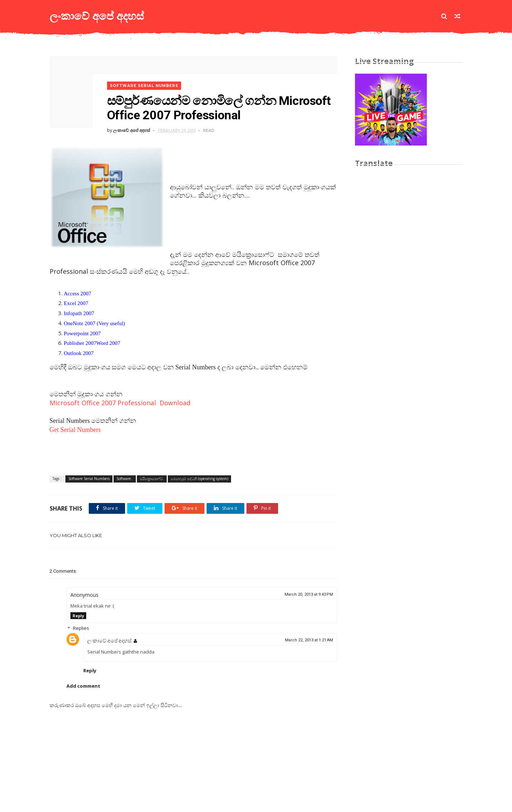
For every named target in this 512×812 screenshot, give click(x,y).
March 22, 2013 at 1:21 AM (309, 640)
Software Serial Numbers (144, 86)
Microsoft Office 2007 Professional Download (120, 403)
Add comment (83, 686)
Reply (78, 616)
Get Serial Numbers (75, 430)
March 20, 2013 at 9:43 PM (309, 594)
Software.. (125, 479)
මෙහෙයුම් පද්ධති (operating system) (199, 479)
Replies (81, 628)
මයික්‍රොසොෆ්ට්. (152, 479)
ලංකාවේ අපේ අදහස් (97, 16)
